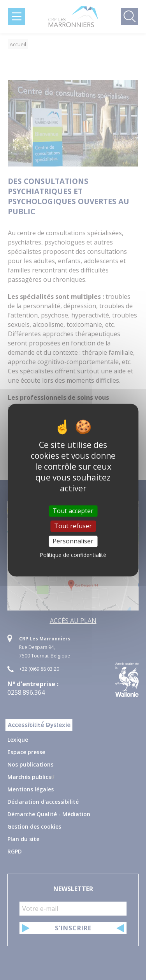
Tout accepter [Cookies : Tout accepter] (73, 511)
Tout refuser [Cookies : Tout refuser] (73, 526)
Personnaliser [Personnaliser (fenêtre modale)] (73, 541)
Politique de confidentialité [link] (73, 555)
